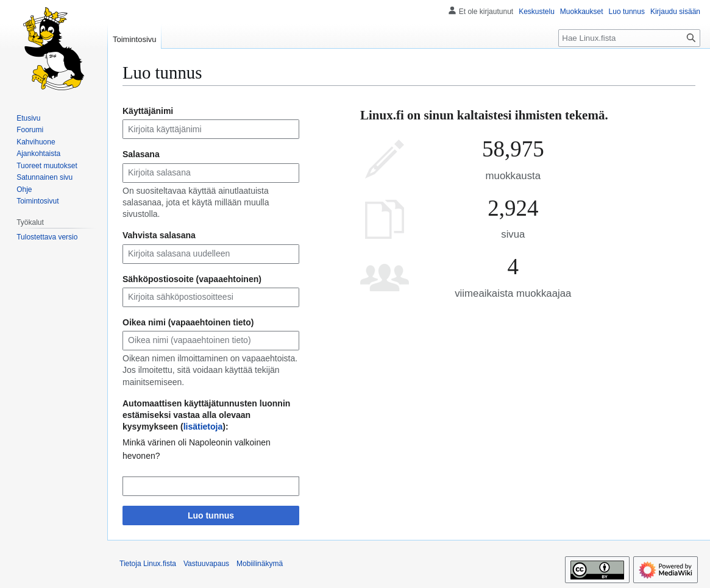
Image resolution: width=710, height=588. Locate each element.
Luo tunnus (211, 515)
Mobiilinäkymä (260, 564)
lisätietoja (203, 427)
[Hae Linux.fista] (629, 38)
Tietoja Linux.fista (148, 564)
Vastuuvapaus (206, 564)
